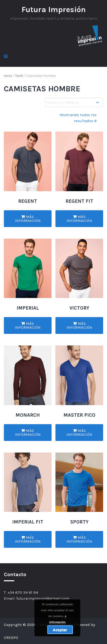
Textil (19, 76)
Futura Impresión (54, 10)
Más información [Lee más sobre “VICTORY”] (79, 325)
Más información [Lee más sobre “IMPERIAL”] (28, 325)
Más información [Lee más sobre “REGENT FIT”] (79, 219)
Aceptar (60, 630)
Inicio (8, 76)
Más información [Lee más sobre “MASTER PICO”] (79, 433)
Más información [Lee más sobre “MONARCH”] (28, 433)
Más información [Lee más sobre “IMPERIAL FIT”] (28, 539)
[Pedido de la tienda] (74, 103)
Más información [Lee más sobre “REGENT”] (28, 219)
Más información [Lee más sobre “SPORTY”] (79, 539)
